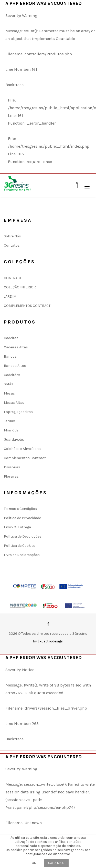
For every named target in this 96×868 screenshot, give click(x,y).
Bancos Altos (15, 366)
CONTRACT (13, 278)
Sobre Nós (12, 236)
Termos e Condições (20, 509)
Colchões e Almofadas (22, 449)
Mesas (9, 393)
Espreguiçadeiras (18, 412)
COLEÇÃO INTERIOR (20, 287)
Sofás (9, 384)
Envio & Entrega (17, 527)
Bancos (10, 356)
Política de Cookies (20, 546)
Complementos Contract (25, 458)
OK (34, 863)
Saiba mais (56, 863)
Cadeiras (11, 338)
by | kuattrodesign (48, 641)
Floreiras (11, 476)
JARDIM (10, 296)
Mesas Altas (14, 403)
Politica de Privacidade (22, 518)
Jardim (9, 421)
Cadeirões (12, 375)
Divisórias (12, 467)
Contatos (12, 245)
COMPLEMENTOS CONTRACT (27, 306)
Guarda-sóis (14, 440)
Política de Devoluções (23, 536)
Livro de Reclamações (22, 555)
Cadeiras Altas (16, 347)
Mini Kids (11, 430)
